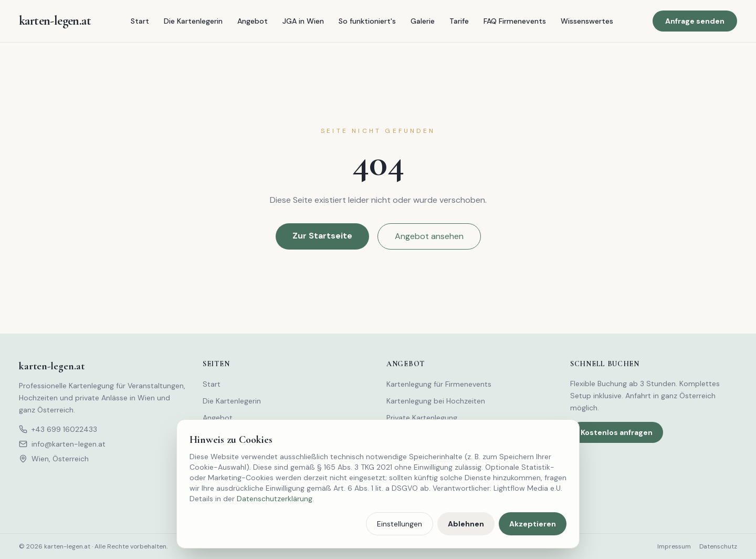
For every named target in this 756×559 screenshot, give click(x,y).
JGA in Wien (303, 21)
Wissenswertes (587, 21)
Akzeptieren (533, 524)
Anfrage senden (695, 21)
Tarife (459, 21)
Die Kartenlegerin (193, 21)
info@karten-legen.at (62, 444)
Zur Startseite (322, 236)
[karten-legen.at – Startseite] (55, 21)
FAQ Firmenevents (515, 21)
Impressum (674, 546)
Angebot (253, 21)
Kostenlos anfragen (617, 432)
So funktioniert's (367, 21)
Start (140, 21)
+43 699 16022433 (58, 429)
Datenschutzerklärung (275, 499)
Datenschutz (718, 546)
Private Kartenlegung (422, 418)
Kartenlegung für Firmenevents (439, 384)
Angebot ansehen (429, 236)
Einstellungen (400, 524)
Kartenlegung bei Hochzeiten (436, 401)
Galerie (423, 21)
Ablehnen (466, 524)
